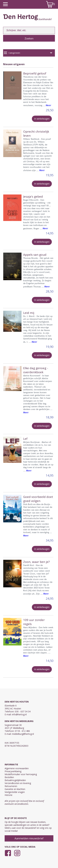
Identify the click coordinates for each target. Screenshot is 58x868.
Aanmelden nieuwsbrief (29, 838)
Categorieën (28, 53)
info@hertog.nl (19, 714)
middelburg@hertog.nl (23, 734)
